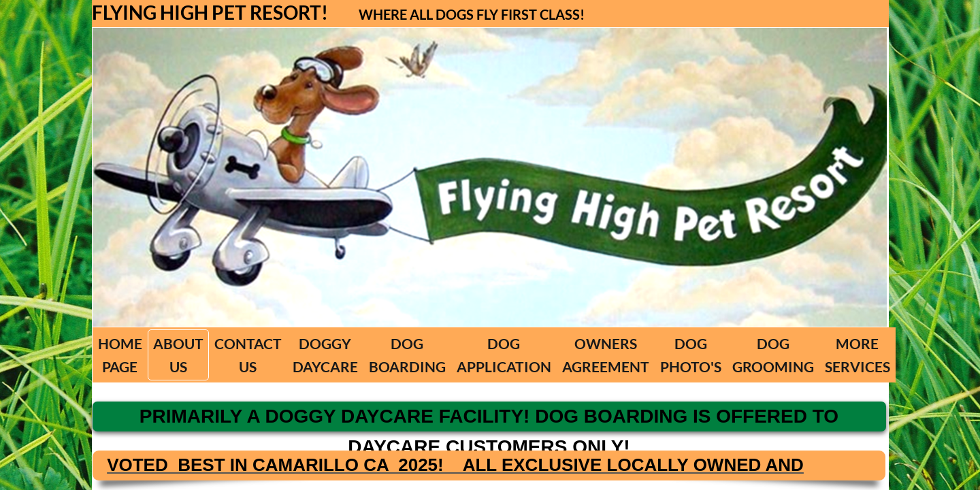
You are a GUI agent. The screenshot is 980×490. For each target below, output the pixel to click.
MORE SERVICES (857, 355)
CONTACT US (248, 355)
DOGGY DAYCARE (325, 355)
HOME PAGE (120, 355)
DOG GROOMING (773, 355)
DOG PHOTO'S (691, 355)
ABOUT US (178, 355)
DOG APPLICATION (504, 355)
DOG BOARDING (407, 355)
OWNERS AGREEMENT (606, 355)
